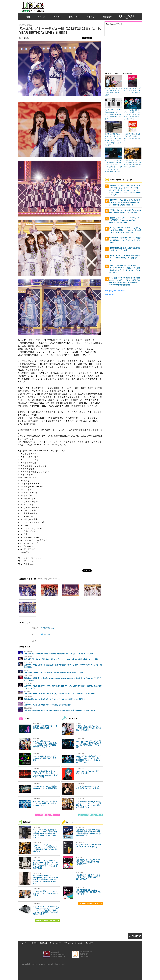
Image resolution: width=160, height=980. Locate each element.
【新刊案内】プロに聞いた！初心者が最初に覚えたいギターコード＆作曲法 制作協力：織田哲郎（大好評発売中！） (89, 833)
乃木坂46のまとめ (47, 628)
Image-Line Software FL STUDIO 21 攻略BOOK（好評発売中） (88, 846)
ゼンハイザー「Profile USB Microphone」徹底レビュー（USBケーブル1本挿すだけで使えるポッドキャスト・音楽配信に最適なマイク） (46, 880)
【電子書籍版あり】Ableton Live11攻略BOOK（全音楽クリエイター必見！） (88, 892)
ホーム (24, 943)
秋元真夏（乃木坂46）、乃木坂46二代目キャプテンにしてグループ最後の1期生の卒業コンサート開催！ (62, 659)
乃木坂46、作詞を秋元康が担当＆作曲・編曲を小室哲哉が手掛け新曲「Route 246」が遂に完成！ (60, 710)
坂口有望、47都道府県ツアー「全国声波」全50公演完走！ (45, 727)
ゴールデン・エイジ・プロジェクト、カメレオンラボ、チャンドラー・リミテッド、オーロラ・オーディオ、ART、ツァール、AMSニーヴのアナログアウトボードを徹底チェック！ (125, 190)
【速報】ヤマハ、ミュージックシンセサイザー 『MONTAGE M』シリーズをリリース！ (125, 258)
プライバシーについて (73, 943)
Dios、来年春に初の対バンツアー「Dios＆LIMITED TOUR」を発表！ (45, 758)
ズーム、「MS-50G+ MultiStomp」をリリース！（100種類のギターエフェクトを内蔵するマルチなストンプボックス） (125, 230)
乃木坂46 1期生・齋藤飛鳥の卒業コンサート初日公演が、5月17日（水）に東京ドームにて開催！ (59, 654)
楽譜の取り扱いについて (50, 943)
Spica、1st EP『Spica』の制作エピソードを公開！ (89, 772)
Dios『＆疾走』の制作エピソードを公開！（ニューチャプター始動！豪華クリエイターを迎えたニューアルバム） (88, 759)
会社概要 (89, 943)
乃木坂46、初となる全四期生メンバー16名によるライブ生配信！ (48, 705)
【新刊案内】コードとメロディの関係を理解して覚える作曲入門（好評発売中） (88, 862)
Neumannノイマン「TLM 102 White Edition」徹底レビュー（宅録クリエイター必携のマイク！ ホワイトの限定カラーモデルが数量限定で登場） (45, 864)
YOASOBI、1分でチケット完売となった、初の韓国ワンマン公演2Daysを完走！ (45, 803)
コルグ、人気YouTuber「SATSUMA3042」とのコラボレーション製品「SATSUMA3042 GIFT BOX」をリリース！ (45, 744)
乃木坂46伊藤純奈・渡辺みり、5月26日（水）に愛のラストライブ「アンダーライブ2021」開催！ (60, 694)
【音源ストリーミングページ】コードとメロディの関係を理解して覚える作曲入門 (88, 877)
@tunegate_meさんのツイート (115, 291)
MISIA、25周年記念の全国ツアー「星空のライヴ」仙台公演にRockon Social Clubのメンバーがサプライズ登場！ (45, 774)
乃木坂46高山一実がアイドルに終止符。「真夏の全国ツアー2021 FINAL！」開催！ (55, 673)
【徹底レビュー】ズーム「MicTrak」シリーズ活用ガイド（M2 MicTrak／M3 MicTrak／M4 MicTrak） (45, 848)
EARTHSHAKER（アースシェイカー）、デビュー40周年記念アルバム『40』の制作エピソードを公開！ (89, 744)
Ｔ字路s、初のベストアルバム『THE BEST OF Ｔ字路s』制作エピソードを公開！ (89, 728)
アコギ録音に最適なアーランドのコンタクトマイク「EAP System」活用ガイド (46, 893)
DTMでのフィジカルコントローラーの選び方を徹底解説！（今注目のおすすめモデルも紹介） (125, 240)
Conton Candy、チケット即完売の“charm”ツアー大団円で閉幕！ (45, 787)
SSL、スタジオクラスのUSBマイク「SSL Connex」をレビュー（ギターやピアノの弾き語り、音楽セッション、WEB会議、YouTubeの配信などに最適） (46, 910)
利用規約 (33, 943)
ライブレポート (49, 634)
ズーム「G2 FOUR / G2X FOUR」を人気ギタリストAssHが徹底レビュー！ (89, 788)
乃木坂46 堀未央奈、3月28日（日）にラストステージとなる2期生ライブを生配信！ (55, 699)
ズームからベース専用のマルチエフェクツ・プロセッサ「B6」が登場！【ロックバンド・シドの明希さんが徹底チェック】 (89, 804)
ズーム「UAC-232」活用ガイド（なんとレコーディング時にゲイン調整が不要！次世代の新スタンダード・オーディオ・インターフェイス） (45, 834)
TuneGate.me (109, 295)
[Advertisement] (97, 6)
